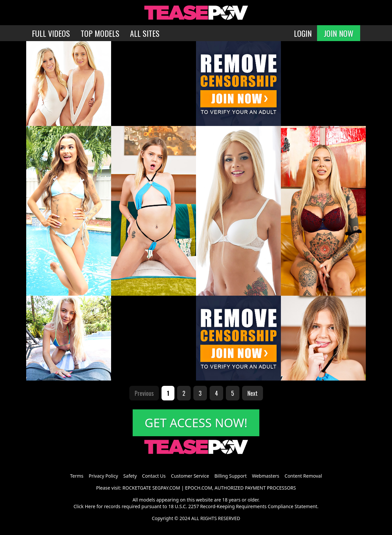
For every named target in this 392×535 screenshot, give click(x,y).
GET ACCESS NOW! (196, 423)
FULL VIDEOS (51, 33)
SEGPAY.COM (166, 488)
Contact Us (154, 476)
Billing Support (230, 476)
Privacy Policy (103, 476)
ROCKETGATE (137, 488)
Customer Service (190, 476)
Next (253, 393)
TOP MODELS (100, 33)
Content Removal (303, 476)
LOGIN (303, 33)
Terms (77, 476)
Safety (130, 476)
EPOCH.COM (199, 488)
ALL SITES (145, 33)
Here (90, 506)
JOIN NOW (339, 33)
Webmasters (266, 476)
